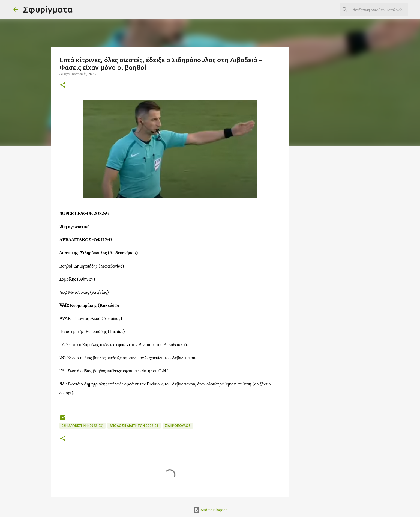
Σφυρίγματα (48, 9)
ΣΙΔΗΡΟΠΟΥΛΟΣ (178, 426)
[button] (63, 85)
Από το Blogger (210, 510)
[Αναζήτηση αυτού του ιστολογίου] (379, 10)
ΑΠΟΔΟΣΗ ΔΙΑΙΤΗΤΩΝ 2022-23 (134, 426)
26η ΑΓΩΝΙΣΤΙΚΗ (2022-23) (82, 426)
